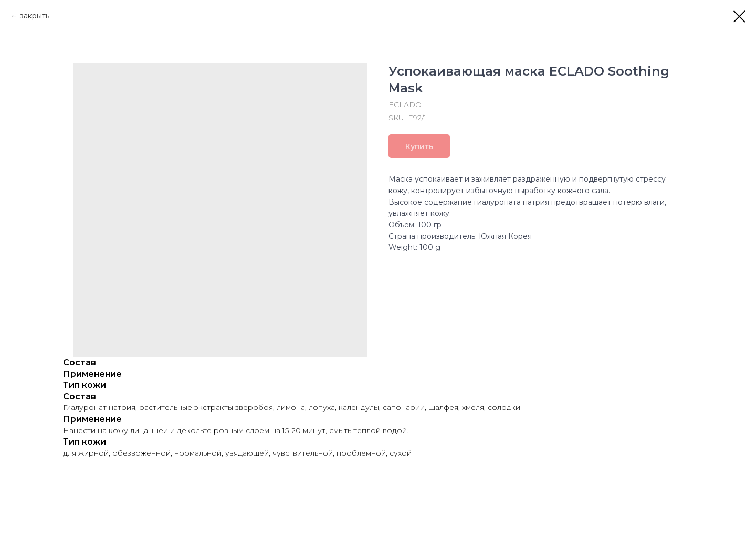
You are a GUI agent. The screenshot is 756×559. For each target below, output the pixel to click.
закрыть (35, 16)
